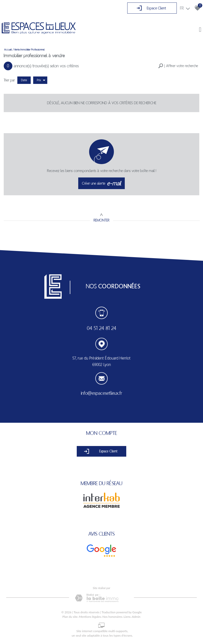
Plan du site (70, 617)
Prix (41, 80)
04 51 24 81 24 (102, 329)
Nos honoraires (112, 617)
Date (24, 80)
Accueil (8, 50)
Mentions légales (90, 617)
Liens (127, 617)
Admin (136, 617)
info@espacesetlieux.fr (101, 394)
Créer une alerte (102, 183)
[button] (178, 66)
